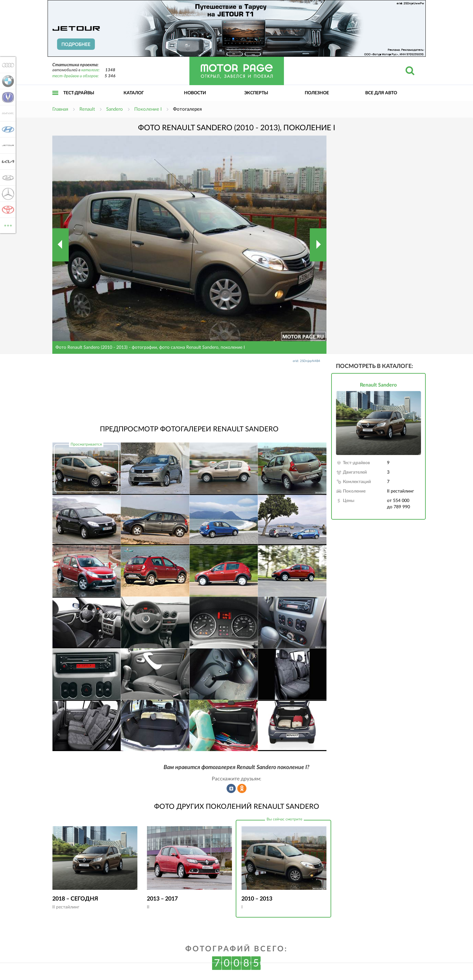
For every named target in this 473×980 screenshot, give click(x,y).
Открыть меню (55, 100)
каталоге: (90, 70)
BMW (7, 81)
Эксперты (256, 93)
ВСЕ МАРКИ (7, 225)
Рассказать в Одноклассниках (242, 789)
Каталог (134, 93)
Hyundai (7, 129)
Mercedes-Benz (7, 194)
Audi (7, 65)
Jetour (7, 145)
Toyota (7, 210)
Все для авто (381, 93)
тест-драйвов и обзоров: (75, 76)
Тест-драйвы (79, 93)
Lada (7, 178)
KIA (7, 161)
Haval (7, 113)
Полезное (317, 93)
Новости (195, 93)
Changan (7, 97)
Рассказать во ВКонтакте (231, 789)
